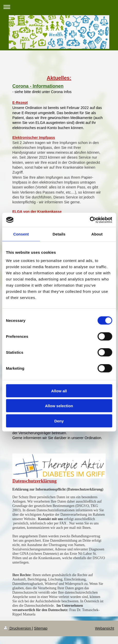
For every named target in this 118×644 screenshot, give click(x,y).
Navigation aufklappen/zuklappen (59, 7)
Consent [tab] (21, 234)
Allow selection (59, 406)
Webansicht (105, 628)
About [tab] (97, 234)
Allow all (59, 391)
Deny (59, 421)
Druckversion (18, 628)
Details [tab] (59, 234)
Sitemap (41, 628)
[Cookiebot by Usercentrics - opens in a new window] (90, 220)
